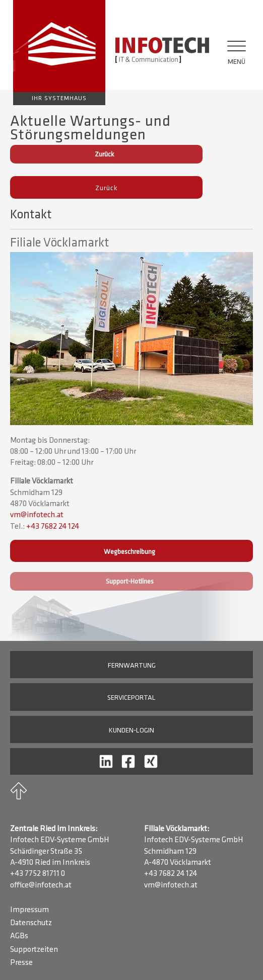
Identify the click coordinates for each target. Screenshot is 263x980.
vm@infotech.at (37, 515)
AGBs (19, 936)
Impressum (29, 910)
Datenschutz (31, 923)
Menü (237, 62)
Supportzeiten (34, 950)
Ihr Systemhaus (59, 99)
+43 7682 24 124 (53, 527)
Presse (21, 963)
